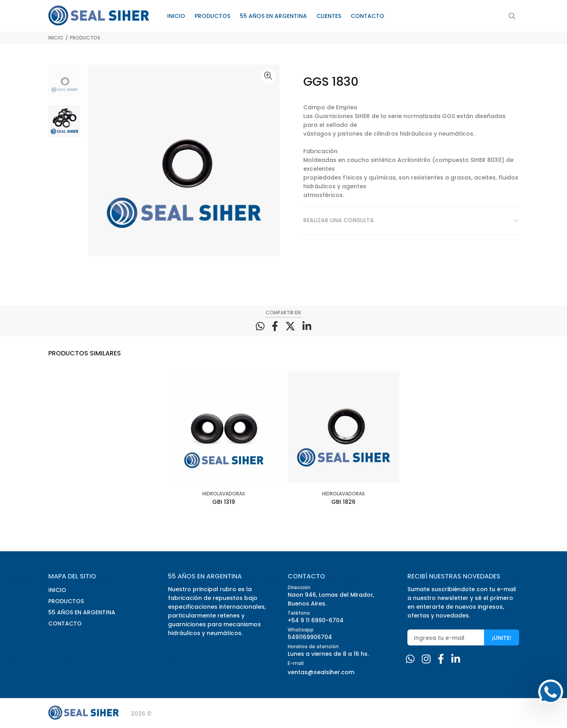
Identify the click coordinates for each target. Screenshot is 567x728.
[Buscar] (514, 16)
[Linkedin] (456, 659)
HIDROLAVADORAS (224, 494)
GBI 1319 (224, 502)
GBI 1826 (343, 502)
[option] (64, 85)
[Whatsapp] (410, 659)
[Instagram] (426, 659)
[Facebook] (441, 659)
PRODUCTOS (85, 38)
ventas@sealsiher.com (321, 672)
